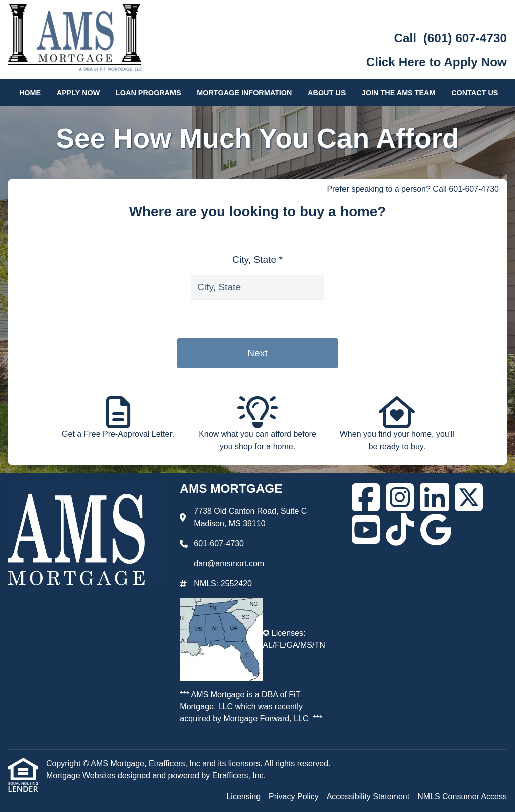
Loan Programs (148, 93)
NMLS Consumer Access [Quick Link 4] (462, 797)
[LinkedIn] (435, 497)
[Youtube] (366, 530)
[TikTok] (400, 530)
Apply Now (78, 93)
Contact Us (475, 93)
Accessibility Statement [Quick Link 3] (368, 797)
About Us (327, 93)
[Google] (436, 530)
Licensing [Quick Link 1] (243, 797)
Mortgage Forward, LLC (266, 719)
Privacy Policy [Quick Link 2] (294, 797)
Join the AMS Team (399, 93)
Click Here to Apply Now (437, 62)
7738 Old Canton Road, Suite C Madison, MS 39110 (250, 517)
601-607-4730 (219, 543)
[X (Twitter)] (469, 497)
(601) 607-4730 (465, 38)
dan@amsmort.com (229, 564)
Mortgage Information (244, 93)
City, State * (257, 260)
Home (30, 93)
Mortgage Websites (82, 776)
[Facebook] (366, 497)
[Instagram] (400, 497)
